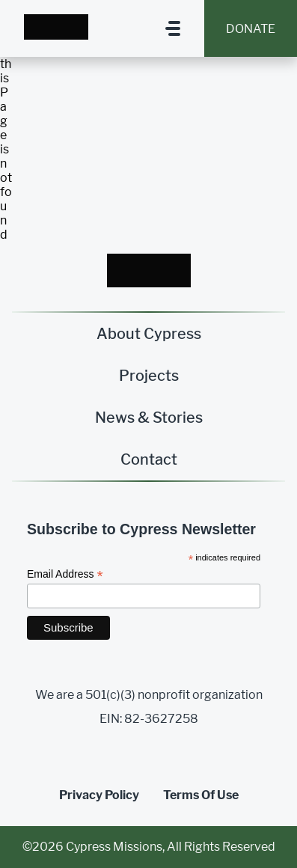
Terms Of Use (201, 795)
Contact (149, 459)
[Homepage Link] (56, 29)
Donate (251, 29)
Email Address (65, 574)
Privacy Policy (99, 795)
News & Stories (149, 418)
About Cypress (149, 334)
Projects (149, 376)
